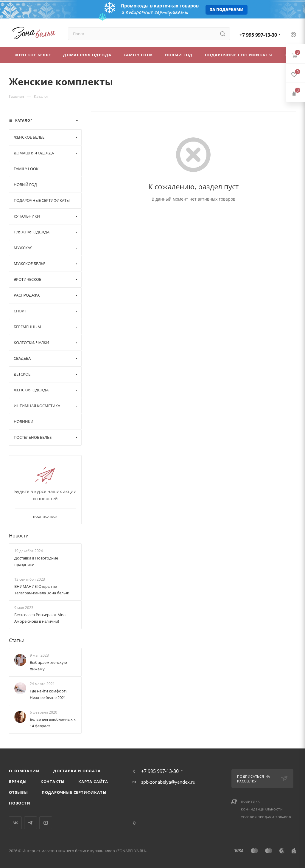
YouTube (46, 823)
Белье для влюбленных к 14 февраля (53, 723)
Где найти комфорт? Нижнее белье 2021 (49, 694)
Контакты (53, 782)
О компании (24, 771)
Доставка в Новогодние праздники (36, 561)
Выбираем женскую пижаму (48, 666)
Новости (19, 536)
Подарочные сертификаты (74, 792)
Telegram (31, 823)
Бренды (18, 782)
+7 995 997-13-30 (258, 35)
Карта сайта (93, 782)
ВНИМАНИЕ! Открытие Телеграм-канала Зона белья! (42, 590)
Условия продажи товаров (266, 817)
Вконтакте (15, 823)
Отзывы (18, 792)
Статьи (17, 640)
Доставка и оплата (77, 771)
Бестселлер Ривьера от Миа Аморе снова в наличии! (40, 618)
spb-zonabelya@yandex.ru (168, 782)
